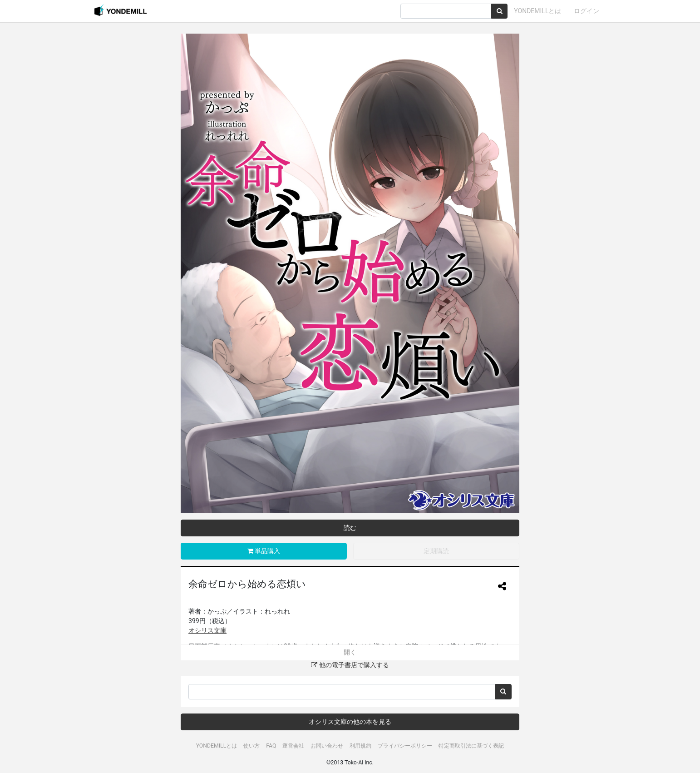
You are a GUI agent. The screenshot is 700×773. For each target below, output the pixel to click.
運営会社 (293, 746)
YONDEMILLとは (537, 11)
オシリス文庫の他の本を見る (350, 722)
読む (350, 528)
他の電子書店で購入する (350, 665)
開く (350, 652)
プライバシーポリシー (405, 746)
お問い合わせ (327, 746)
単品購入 (264, 551)
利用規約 (360, 746)
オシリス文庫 (207, 630)
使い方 (251, 746)
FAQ (271, 746)
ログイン (587, 11)
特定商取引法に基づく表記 (471, 746)
